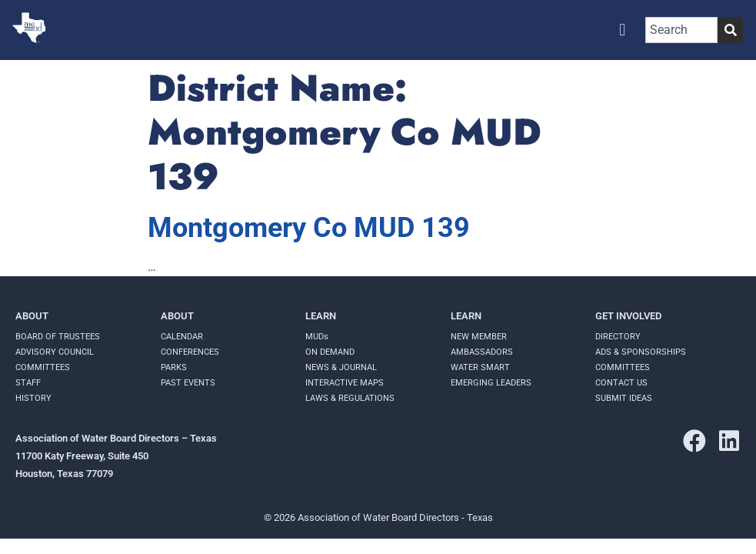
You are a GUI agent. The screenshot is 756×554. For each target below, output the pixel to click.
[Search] (730, 30)
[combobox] (681, 30)
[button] (623, 30)
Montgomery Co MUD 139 (309, 228)
